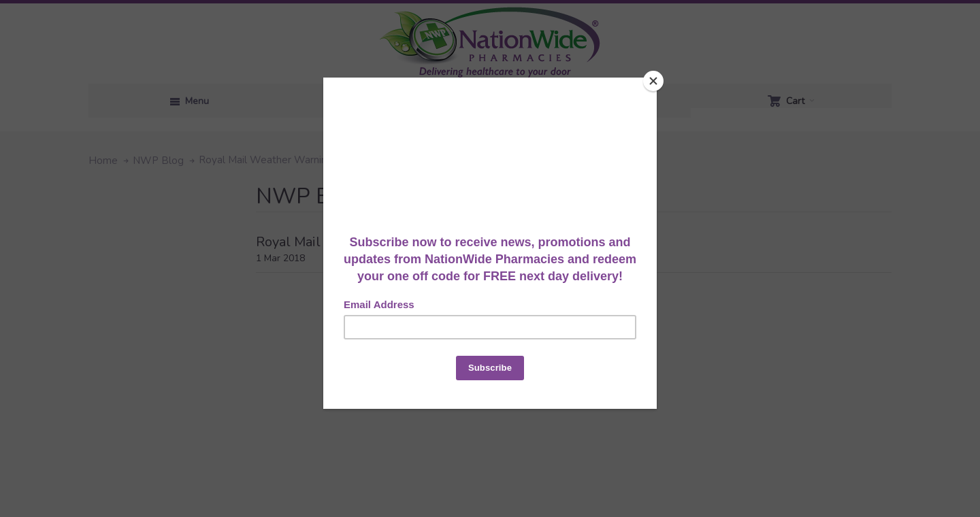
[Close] (653, 81)
